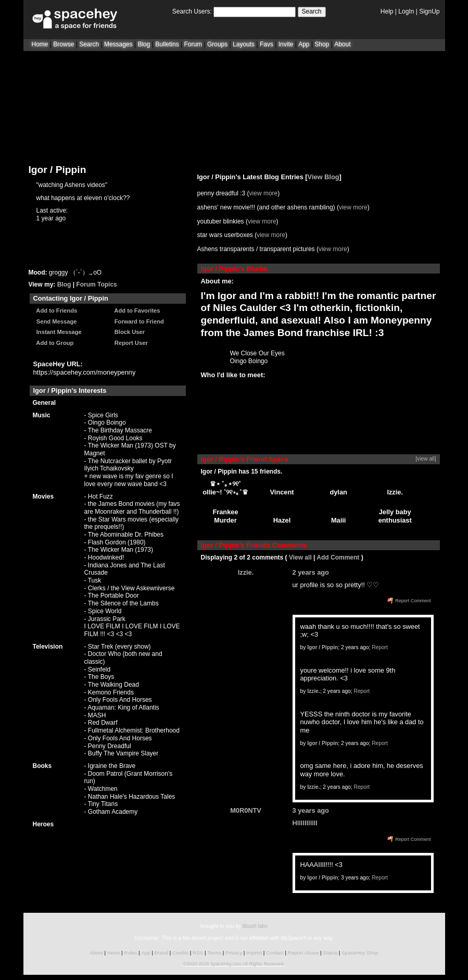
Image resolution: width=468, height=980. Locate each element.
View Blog (324, 177)
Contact (275, 953)
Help (387, 11)
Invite (286, 44)
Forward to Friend (138, 321)
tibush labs (255, 926)
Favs (267, 44)
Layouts (244, 44)
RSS (198, 953)
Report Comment (409, 601)
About (342, 44)
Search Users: (192, 11)
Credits (180, 953)
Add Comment (338, 557)
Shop (322, 44)
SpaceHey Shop (360, 953)
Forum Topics (96, 284)
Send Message (55, 321)
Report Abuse (303, 953)
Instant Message (58, 332)
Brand (161, 953)
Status (330, 953)
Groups (217, 44)
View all (300, 557)
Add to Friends (55, 311)
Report (380, 647)
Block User (128, 332)
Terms (214, 953)
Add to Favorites (136, 311)
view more (264, 193)
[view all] (426, 459)
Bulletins (167, 44)
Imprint (254, 953)
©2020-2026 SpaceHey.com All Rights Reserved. (234, 964)
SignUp (429, 11)
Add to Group (54, 343)
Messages (118, 44)
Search (312, 11)
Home (40, 44)
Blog (144, 44)
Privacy (234, 953)
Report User (130, 343)
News (114, 953)
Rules (130, 953)
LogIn (406, 11)
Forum (193, 44)
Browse (64, 44)
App (304, 44)
